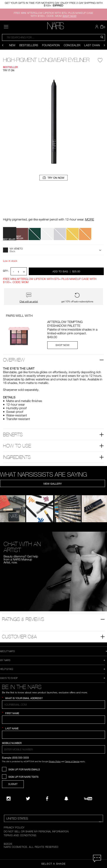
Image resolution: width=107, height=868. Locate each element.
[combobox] (53, 37)
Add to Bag (67, 271)
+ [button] (24, 271)
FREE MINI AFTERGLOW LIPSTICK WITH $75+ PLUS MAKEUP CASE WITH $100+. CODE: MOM (53, 14)
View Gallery (53, 484)
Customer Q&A (19, 636)
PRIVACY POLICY (14, 827)
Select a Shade (53, 864)
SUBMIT (13, 784)
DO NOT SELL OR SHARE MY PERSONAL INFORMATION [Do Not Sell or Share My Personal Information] (36, 831)
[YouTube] (88, 799)
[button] (97, 27)
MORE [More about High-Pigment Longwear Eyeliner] (90, 219)
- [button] (13, 271)
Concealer (72, 45)
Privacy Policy (55, 761)
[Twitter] (28, 799)
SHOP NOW (62, 345)
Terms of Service (72, 761)
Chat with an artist (29, 302)
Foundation (51, 45)
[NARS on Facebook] (47, 799)
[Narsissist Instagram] (9, 799)
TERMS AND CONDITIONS (20, 835)
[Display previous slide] (3, 45)
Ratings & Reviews (23, 619)
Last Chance (94, 45)
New (12, 45)
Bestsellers (29, 45)
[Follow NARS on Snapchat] (66, 799)
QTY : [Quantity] (6, 271)
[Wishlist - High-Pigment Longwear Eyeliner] (100, 59)
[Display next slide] (104, 45)
